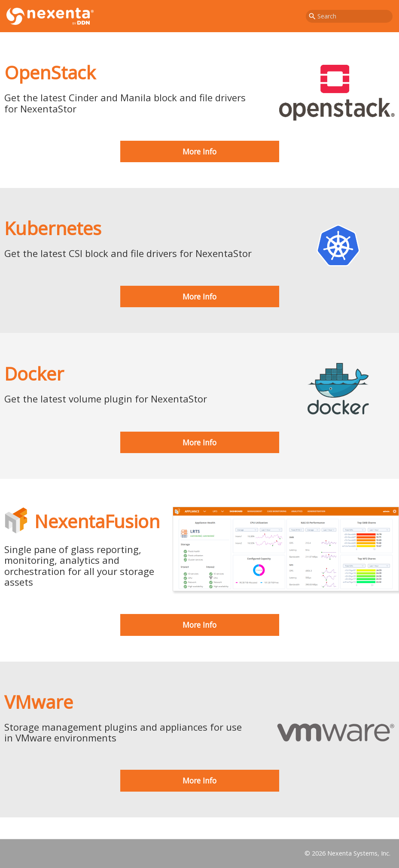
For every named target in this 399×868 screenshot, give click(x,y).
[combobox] (349, 16)
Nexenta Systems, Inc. (359, 853)
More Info (199, 151)
